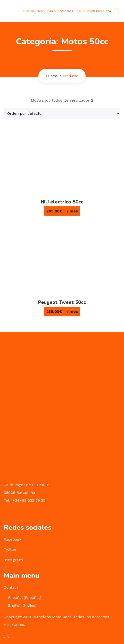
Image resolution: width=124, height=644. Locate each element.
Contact (11, 587)
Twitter (10, 550)
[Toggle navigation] (116, 11)
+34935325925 (34, 11)
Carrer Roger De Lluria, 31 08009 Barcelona (79, 11)
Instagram (13, 560)
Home (52, 76)
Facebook (12, 539)
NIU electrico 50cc (62, 202)
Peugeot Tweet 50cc (62, 302)
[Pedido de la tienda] (62, 113)
